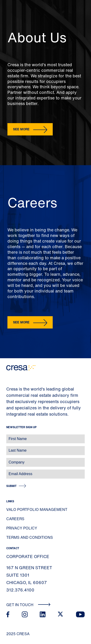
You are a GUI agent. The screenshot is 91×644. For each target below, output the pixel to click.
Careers (15, 519)
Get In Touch (28, 605)
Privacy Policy (22, 528)
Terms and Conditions (30, 537)
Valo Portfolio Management (37, 509)
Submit (11, 486)
